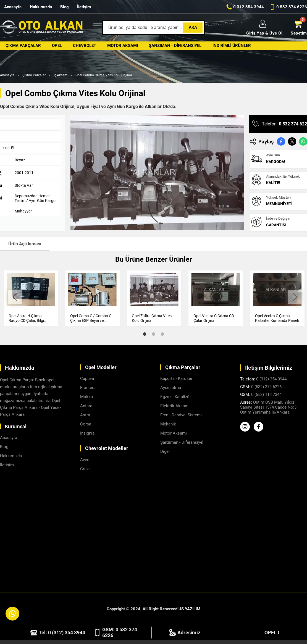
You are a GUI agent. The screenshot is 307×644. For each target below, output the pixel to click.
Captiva (87, 378)
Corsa (86, 424)
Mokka (86, 397)
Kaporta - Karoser (176, 378)
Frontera (88, 388)
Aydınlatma (171, 388)
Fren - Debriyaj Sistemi (181, 415)
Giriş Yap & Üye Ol (264, 28)
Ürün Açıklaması (25, 244)
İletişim (84, 7)
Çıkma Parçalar (23, 46)
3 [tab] (162, 334)
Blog (65, 7)
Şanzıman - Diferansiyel (175, 46)
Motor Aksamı (123, 46)
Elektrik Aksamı (175, 406)
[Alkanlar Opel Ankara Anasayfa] (41, 28)
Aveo (85, 460)
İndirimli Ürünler (232, 46)
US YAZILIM (189, 609)
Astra (85, 415)
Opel (57, 46)
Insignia (87, 433)
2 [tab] (154, 334)
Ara (193, 27)
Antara (86, 406)
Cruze (85, 469)
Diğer (165, 451)
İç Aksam (61, 75)
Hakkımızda (41, 7)
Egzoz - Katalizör (176, 397)
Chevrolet (85, 46)
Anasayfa (13, 7)
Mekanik (168, 424)
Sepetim (299, 28)
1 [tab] (145, 334)
